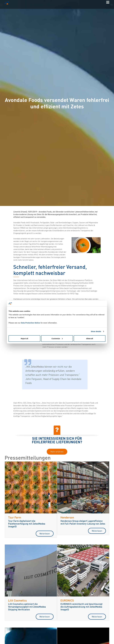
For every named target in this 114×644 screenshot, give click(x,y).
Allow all (90, 338)
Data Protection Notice (31, 323)
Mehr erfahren (57, 452)
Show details (96, 331)
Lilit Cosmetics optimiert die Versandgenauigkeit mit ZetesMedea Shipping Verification (27, 607)
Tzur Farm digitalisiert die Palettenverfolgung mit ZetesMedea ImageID (27, 524)
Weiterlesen (45, 534)
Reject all (24, 338)
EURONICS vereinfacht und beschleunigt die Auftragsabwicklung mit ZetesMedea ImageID (81, 607)
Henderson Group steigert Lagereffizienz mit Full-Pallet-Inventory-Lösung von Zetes (83, 522)
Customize (57, 338)
